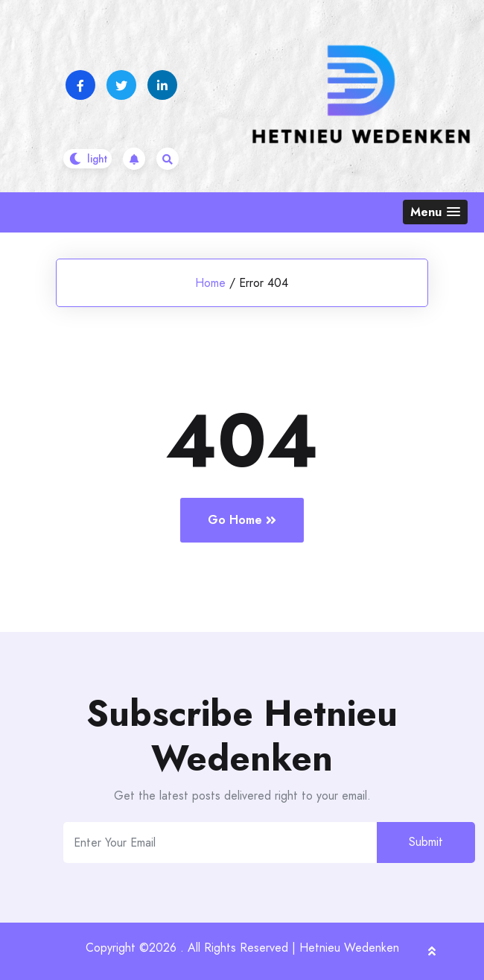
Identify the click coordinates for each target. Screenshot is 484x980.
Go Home (242, 520)
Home (210, 283)
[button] (435, 212)
